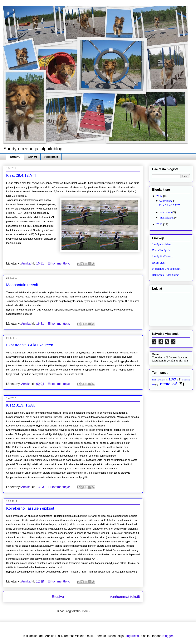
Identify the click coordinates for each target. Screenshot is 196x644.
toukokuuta (166, 201)
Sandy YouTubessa (163, 257)
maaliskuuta (167, 218)
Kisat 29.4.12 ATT (21, 175)
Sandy (32, 157)
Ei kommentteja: (59, 263)
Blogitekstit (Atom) (77, 611)
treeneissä (168, 384)
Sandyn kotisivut (162, 245)
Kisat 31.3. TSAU (21, 405)
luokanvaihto (159, 380)
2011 (160, 224)
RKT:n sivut (159, 263)
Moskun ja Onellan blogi (166, 269)
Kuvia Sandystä (161, 251)
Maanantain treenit (22, 285)
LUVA (173, 380)
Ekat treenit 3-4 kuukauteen (30, 345)
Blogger (168, 636)
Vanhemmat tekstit (125, 597)
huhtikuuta (166, 212)
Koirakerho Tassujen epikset (30, 508)
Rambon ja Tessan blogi (166, 275)
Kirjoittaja (51, 157)
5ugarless (132, 636)
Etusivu (15, 157)
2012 (160, 196)
